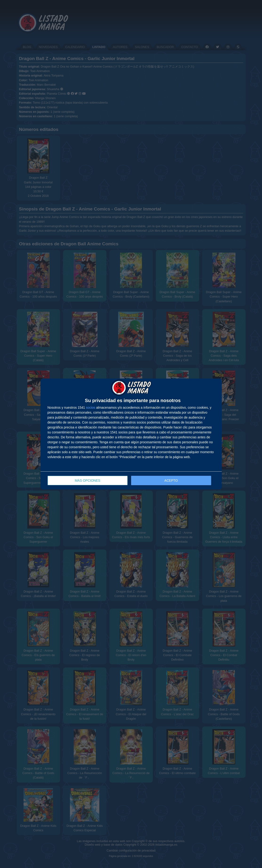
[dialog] (131, 434)
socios (91, 408)
